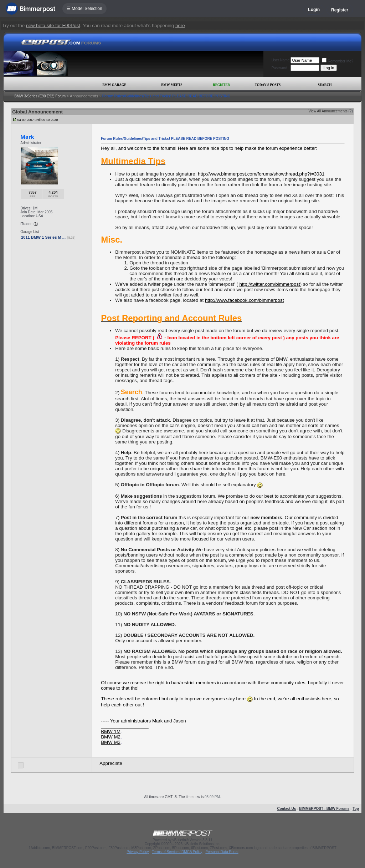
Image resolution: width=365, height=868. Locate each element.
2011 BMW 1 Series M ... (43, 237)
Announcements (84, 96)
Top (356, 809)
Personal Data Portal (222, 852)
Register (340, 10)
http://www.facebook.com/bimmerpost (244, 300)
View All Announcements (328, 111)
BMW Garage (114, 85)
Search (325, 85)
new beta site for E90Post (53, 26)
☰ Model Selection (84, 9)
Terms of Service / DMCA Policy (177, 852)
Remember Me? (338, 61)
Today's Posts (268, 85)
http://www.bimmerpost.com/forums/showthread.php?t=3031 (261, 174)
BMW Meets (172, 85)
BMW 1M (111, 732)
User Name (281, 60)
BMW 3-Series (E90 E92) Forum (40, 96)
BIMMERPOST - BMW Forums (324, 809)
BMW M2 (111, 737)
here (180, 26)
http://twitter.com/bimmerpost (269, 284)
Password (279, 68)
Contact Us (286, 809)
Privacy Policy (138, 852)
